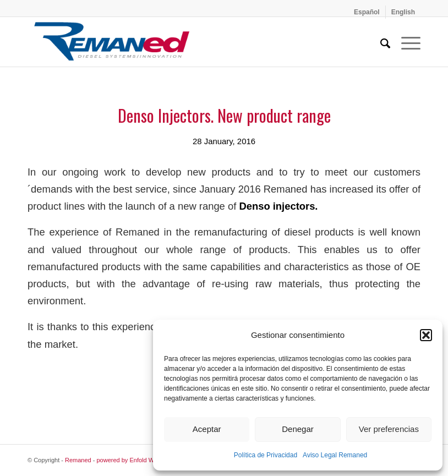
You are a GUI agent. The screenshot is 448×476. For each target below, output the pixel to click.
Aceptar (207, 429)
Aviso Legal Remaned (335, 455)
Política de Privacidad (266, 455)
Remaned (78, 460)
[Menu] (405, 42)
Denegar (298, 429)
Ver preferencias (389, 429)
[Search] (380, 42)
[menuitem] (367, 12)
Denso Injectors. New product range (224, 115)
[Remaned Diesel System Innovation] (112, 42)
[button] (426, 335)
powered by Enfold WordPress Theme (148, 460)
